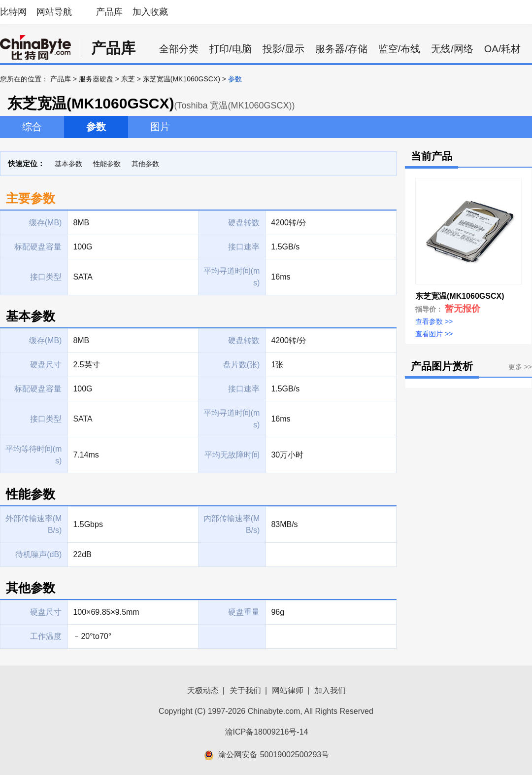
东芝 (128, 79)
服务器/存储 (341, 49)
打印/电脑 (231, 49)
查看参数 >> (434, 321)
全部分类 (179, 49)
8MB (81, 340)
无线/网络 (452, 49)
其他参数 (145, 164)
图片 (160, 127)
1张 (277, 365)
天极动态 (203, 690)
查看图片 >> (434, 334)
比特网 (13, 12)
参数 (96, 127)
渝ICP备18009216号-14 (267, 732)
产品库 (109, 12)
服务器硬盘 (96, 79)
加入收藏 (150, 12)
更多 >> (520, 367)
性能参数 (107, 164)
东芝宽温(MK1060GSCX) (182, 79)
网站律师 (288, 690)
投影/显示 (284, 49)
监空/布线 (399, 49)
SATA (83, 419)
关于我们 (245, 690)
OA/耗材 (502, 49)
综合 (32, 127)
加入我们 (330, 690)
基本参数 (68, 164)
